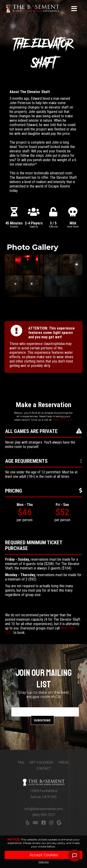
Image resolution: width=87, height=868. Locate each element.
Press (64, 762)
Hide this (44, 862)
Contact (44, 768)
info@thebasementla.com (44, 809)
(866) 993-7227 (62, 420)
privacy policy (56, 843)
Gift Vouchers (41, 762)
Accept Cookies (44, 855)
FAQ (21, 762)
